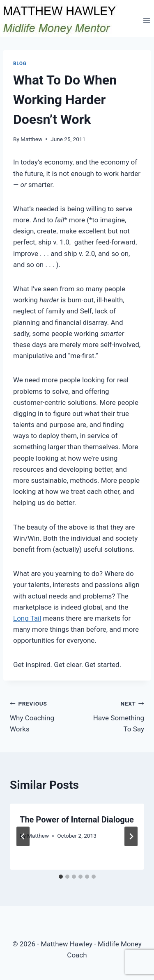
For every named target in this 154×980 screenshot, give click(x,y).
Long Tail (27, 618)
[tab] (61, 877)
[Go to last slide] (23, 836)
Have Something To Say (114, 715)
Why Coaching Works (40, 715)
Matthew (31, 139)
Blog (20, 64)
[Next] (131, 836)
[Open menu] (146, 20)
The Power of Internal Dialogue (77, 820)
